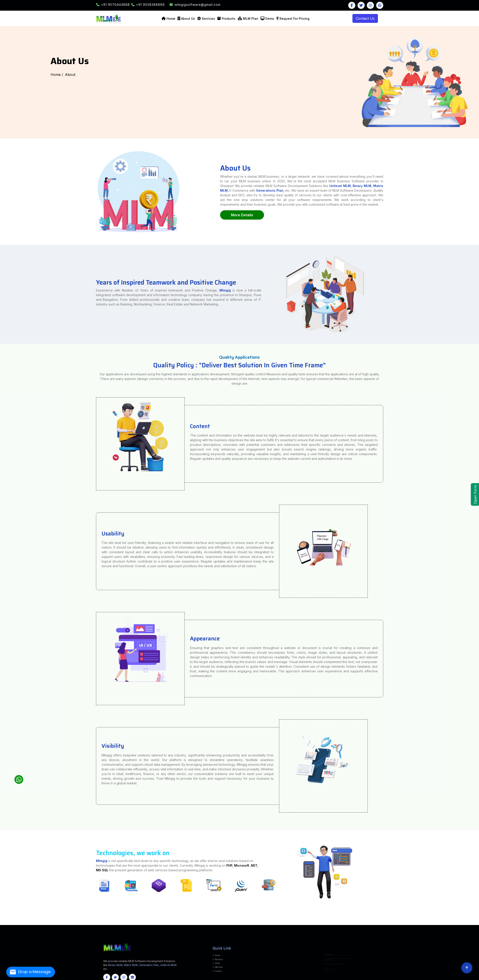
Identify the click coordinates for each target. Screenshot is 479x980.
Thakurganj (58, 917)
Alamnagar (427, 915)
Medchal (246, 923)
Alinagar (455, 917)
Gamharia (388, 915)
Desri (408, 919)
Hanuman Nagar (429, 917)
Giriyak (475, 917)
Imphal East (452, 921)
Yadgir (25, 923)
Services (208, 19)
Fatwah (42, 915)
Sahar (170, 917)
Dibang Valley (42, 921)
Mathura (415, 915)
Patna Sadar (53, 915)
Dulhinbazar (118, 915)
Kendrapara (71, 925)
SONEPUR (226, 919)
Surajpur (147, 923)
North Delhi (202, 921)
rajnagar (439, 915)
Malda (93, 921)
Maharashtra (204, 925)
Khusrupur (73, 915)
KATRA (437, 917)
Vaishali (158, 915)
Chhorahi (258, 917)
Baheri (421, 917)
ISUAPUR (185, 919)
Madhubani (92, 915)
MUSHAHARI (433, 917)
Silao (52, 917)
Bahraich (220, 915)
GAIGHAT (429, 917)
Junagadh (424, 919)
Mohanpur (144, 919)
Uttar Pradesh (194, 925)
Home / (57, 75)
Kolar (442, 923)
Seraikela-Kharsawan (151, 917)
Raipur (134, 923)
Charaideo (172, 921)
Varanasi (39, 915)
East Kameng (47, 921)
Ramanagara (463, 923)
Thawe (35, 919)
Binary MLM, (413, 186)
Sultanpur (32, 915)
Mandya (449, 923)
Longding (78, 921)
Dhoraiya (182, 917)
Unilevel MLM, (391, 186)
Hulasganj (207, 917)
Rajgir (16, 917)
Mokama (77, 915)
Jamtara (111, 917)
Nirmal (260, 923)
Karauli (391, 921)
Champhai (261, 923)
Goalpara (207, 921)
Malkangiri (91, 925)
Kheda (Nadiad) (434, 919)
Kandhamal (66, 925)
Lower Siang (91, 921)
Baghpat (216, 915)
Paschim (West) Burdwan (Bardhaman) (132, 921)
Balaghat (114, 919)
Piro (176, 917)
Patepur (388, 919)
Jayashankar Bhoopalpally (184, 923)
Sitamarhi (148, 915)
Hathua (45, 919)
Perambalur (103, 923)
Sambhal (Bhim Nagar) (462, 915)
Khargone (191, 919)
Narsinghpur (207, 919)
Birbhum (42, 921)
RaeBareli (448, 915)
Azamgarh (212, 915)
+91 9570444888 (113, 5)
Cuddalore (47, 923)
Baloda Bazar (31, 923)
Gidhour (230, 915)
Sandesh (167, 917)
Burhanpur (130, 919)
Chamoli (255, 921)
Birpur (209, 917)
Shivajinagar (108, 919)
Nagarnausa (43, 917)
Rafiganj (132, 917)
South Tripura (399, 923)
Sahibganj (144, 917)
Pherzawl (2, 923)
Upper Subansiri (136, 921)
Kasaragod (210, 923)
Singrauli (261, 919)
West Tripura (407, 923)
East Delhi (193, 921)
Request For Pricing (294, 19)
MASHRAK (208, 919)
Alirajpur (101, 919)
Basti (241, 915)
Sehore (236, 919)
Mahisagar (439, 919)
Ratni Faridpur (212, 917)
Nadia (102, 921)
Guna (157, 919)
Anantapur (439, 921)
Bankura (38, 921)
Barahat (168, 917)
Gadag (419, 923)
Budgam (425, 923)
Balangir (9, 925)
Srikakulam (467, 921)
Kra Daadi (60, 921)
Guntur (452, 921)
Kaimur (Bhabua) (243, 915)
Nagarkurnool (251, 923)
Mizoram (139, 925)
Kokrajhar (249, 921)
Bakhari (230, 917)
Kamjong (469, 921)
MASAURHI (123, 915)
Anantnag (412, 923)
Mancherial (239, 923)
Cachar (168, 921)
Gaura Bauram (463, 917)
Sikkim (147, 925)
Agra (167, 915)
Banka (15, 915)
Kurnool (459, 921)
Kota (394, 921)
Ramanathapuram (114, 923)
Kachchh (428, 919)
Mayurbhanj (96, 925)
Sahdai (93, 919)
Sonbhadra (27, 915)
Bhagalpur (23, 915)
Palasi (77, 917)
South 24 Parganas (171, 921)
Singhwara (437, 917)
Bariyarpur (387, 917)
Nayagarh (107, 925)
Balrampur (227, 915)
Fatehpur (39, 915)
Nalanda (109, 915)
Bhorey (42, 919)
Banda (231, 915)
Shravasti (12, 915)
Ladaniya (462, 915)
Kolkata (90, 921)
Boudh (24, 925)
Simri (406, 917)
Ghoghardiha (21, 917)
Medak (243, 923)
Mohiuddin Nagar (150, 919)
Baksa (152, 921)
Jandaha (401, 919)
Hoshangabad (168, 919)
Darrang (180, 921)
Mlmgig (225, 345)
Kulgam (446, 923)
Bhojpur (27, 915)
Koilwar (158, 917)
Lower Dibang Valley (84, 921)
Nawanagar (387, 917)
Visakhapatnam (3, 921)
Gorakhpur (69, 915)
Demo (270, 19)
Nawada (113, 915)
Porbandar (474, 919)
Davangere (412, 923)
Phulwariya (58, 919)
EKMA (178, 919)
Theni (137, 923)
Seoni (239, 919)
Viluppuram (184, 923)
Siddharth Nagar (18, 915)
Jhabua (180, 919)
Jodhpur (387, 921)
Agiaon (151, 917)
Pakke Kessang (107, 921)
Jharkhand (199, 925)
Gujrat (190, 925)
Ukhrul (23, 923)
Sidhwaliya (38, 919)
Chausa (406, 915)
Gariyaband (70, 923)
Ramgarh (137, 917)
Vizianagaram (9, 921)
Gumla (104, 917)
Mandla (195, 919)
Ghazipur (62, 915)
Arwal (6, 915)
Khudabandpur (264, 917)
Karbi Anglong (239, 921)
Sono (216, 915)
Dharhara (391, 917)
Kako (222, 917)
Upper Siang (131, 921)
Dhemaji (183, 921)
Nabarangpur (102, 925)
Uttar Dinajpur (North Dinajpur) (180, 921)
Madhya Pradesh (210, 925)
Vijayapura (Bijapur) (19, 923)
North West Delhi (214, 921)
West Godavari (15, 921)
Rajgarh (222, 919)
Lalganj (398, 919)
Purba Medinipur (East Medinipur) (157, 921)
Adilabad (154, 923)
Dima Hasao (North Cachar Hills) (199, 921)
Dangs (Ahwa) (396, 919)
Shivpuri (140, 919)
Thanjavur (134, 923)
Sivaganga (126, 923)
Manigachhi (445, 917)
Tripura (150, 925)
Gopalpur (183, 915)
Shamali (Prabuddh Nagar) (5, 915)
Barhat (227, 915)
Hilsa (26, 917)
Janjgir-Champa (76, 923)
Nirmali (442, 919)
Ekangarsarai (35, 917)
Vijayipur (67, 919)
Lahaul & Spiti (415, 921)
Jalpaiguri (76, 921)
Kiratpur (467, 917)
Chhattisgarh (231, 925)
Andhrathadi (2, 917)
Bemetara (43, 923)
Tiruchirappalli (151, 923)
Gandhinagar (409, 919)
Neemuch (212, 919)
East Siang (52, 921)
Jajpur (52, 925)
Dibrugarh (191, 921)
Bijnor (244, 915)
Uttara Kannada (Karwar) (11, 923)
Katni (183, 919)
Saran (136, 915)
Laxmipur (220, 915)
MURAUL (444, 917)
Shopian (474, 923)
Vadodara (26, 921)
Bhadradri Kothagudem (161, 923)
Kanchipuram (68, 923)
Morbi (447, 919)
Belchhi (81, 915)
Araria (4, 915)
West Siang (148, 921)
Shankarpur (402, 915)
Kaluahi (447, 915)
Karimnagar (205, 923)
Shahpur (195, 917)
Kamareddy (200, 923)
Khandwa (187, 919)
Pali (400, 921)
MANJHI (200, 919)
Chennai (37, 923)
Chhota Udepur (386, 919)
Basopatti (457, 915)
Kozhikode (222, 923)
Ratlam (225, 919)
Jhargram (81, 921)
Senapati (5, 923)
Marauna (438, 919)
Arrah (148, 917)
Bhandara (254, 919)
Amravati (242, 919)
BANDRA (421, 917)
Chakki (398, 917)
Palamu (133, 917)
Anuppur (104, 919)
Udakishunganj (422, 915)
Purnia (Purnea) (120, 915)
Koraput (87, 925)
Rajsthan (165, 925)
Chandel (441, 921)
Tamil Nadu (131, 925)
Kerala (135, 925)
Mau (418, 915)
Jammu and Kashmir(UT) (238, 925)
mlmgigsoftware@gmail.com (195, 5)
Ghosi (203, 917)
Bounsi (174, 917)
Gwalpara (412, 915)
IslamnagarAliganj (236, 915)
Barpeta (155, 921)
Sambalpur (122, 925)
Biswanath (159, 921)
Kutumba (121, 917)
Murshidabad (98, 921)
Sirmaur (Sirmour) (428, 921)
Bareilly (238, 915)
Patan (470, 919)
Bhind (123, 919)
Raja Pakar (89, 919)
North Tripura (389, 923)
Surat (12, 921)
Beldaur (242, 917)
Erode (59, 923)
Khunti (115, 917)
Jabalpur (177, 919)
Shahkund (174, 915)
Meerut (421, 915)
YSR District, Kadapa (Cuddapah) (24, 921)
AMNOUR (156, 919)
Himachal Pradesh (217, 925)
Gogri (239, 917)
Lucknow (398, 915)
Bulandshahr (252, 915)
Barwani (117, 919)
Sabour (170, 915)
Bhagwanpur (256, 915)
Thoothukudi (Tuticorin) (143, 923)
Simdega (157, 917)
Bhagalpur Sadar (155, 915)
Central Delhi (189, 921)
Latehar (122, 917)
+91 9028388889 (148, 5)
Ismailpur (187, 915)
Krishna (455, 921)
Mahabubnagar (233, 923)
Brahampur (392, 917)
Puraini (409, 915)
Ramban (464, 923)
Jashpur (81, 923)
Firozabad (43, 915)
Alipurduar (34, 921)
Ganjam (42, 925)
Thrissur (250, 923)
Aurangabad (10, 915)
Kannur (205, 923)
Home (171, 19)
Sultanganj (179, 915)
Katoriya (190, 917)
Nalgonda (257, 923)
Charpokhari (180, 917)
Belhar (171, 917)
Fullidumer (186, 917)
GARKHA (181, 919)
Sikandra (207, 915)
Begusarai (18, 915)
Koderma (118, 917)
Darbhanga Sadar (411, 917)
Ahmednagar (235, 919)
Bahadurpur (417, 917)
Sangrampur (410, 917)
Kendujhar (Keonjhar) (77, 925)
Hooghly (69, 921)
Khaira (210, 915)
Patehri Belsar (76, 919)
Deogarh (31, 925)
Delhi (177, 925)
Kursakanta (67, 917)
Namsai (102, 921)
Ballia (224, 915)
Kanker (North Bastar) (96, 923)
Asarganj (415, 917)
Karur (78, 923)
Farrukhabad (34, 915)
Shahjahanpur (476, 915)
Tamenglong (10, 923)
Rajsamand (408, 921)
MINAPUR (440, 917)
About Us (188, 19)
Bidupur (421, 919)
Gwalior (160, 919)
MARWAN (456, 917)
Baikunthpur (15, 919)
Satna (233, 919)
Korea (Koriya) (112, 923)
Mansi (236, 917)
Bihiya (192, 917)
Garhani (173, 917)
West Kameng (143, 921)
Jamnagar (420, 919)
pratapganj (430, 919)
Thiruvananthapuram (244, 923)
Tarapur (406, 917)
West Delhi (242, 921)
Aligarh (170, 915)
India (1, 915)
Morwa (73, 919)
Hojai (219, 921)
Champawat (259, 921)
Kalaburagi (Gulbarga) (432, 923)
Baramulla (421, 923)
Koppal (445, 923)
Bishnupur (437, 921)
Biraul (459, 917)
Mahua (394, 919)
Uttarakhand (186, 925)
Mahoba (408, 915)
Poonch (453, 923)
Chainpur (261, 915)
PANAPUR (215, 919)
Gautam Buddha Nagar (50, 915)
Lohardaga (126, 917)
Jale (434, 917)
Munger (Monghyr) (99, 915)
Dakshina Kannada (406, 923)
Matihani (206, 917)
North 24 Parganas (107, 921)
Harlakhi (468, 915)
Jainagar (454, 915)
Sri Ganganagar (425, 921)
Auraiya (208, 915)
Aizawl (257, 923)
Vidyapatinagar (132, 919)
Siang (121, 921)
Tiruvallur (167, 923)
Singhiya (113, 919)
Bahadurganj (34, 917)
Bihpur (150, 915)
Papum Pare (113, 921)
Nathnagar (166, 915)
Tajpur (70, 919)
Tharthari (66, 917)
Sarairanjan (81, 919)
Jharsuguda (56, 925)
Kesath (395, 917)
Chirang (176, 921)
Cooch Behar (47, 921)
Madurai (85, 923)
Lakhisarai (82, 915)
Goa (168, 925)
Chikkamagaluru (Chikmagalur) (391, 923)
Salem (122, 923)
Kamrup (225, 921)
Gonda (65, 915)
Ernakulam (199, 923)
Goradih (135, 915)
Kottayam (218, 923)
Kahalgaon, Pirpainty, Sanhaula (143, 915)
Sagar (231, 919)
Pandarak (89, 915)
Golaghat (211, 921)
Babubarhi (443, 915)
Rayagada (117, 925)
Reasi (467, 923)
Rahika (431, 915)
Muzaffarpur (105, 915)
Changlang (36, 921)
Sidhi (258, 919)
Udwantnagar (162, 917)
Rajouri (460, 923)
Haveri (426, 923)
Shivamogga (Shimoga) (471, 923)
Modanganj (218, 917)
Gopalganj (23, 919)
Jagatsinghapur (47, 925)
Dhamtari (63, 923)
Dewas (149, 919)
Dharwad (416, 923)
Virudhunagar (189, 923)
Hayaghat (424, 917)
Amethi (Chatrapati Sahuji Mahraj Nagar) (191, 915)
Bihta (110, 915)
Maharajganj (403, 915)
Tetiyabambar (402, 917)
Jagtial (173, 923)
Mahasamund (118, 923)
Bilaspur (394, 921)
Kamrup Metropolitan (231, 921)
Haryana (174, 925)
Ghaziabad (57, 915)
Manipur (161, 925)
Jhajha (223, 915)
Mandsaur (199, 919)
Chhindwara (139, 919)
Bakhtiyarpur (94, 915)
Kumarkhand (397, 915)
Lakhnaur (7, 917)
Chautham (232, 917)
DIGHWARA (175, 919)
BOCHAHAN (425, 917)
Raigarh (131, 923)
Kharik (190, 915)
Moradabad (429, 915)
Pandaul (435, 915)
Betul (120, 919)
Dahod (391, 919)
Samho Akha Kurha (215, 917)
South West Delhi (237, 921)
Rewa (228, 919)
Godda (100, 917)
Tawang (124, 921)
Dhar (151, 919)
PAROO (460, 917)
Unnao (35, 915)
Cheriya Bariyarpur (253, 917)
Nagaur (397, 921)
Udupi (5, 923)
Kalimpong (85, 921)
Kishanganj (78, 915)
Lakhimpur (253, 921)
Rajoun (194, 917)
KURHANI (452, 917)
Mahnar (68, 919)
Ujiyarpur (127, 919)
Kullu (412, 921)
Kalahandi (61, 925)
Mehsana (444, 919)
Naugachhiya (199, 915)
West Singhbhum (162, 917)
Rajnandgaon (139, 923)
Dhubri (187, 921)
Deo (129, 917)
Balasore (13, 925)
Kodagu (438, 923)
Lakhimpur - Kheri (390, 915)
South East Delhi (230, 921)
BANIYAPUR (160, 919)
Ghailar (392, 915)
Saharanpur (456, 915)
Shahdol (243, 919)
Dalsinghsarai (122, 919)
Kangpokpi (474, 921)
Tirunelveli (155, 923)
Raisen (218, 919)
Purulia (166, 921)
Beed (251, 919)
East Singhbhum (89, 917)
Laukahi (29, 917)
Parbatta (246, 917)
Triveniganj (455, 919)
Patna (116, 915)
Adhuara (248, 915)
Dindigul (56, 923)
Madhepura (87, 915)
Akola (239, 919)
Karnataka (157, 925)
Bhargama (90, 917)
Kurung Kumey (65, 921)
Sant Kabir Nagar (470, 915)
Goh (142, 917)
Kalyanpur (93, 919)
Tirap (127, 921)
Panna (215, 919)
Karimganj (244, 921)
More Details (293, 215)
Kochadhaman (45, 917)
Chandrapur (263, 919)
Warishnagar (88, 919)
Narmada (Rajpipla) (453, 919)
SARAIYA (472, 917)
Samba (470, 923)
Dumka (84, 917)
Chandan (178, 917)
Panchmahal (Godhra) (464, 919)
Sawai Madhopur (414, 921)
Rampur (452, 915)
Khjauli (450, 915)
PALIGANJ (131, 915)
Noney (478, 921)
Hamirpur (402, 921)
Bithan (104, 919)
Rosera (97, 919)
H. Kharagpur (396, 917)
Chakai (213, 915)
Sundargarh (126, 925)
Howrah (73, 921)
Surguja (150, 923)
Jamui (204, 915)
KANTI (449, 917)
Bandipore (416, 923)
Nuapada (111, 925)
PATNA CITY (48, 915)
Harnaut (6, 917)
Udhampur (2, 925)
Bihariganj (416, 915)
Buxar (30, 915)
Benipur (452, 917)
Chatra (72, 917)
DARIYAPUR (170, 919)
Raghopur (450, 919)
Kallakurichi (63, 923)
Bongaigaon (164, 921)
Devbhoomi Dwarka (403, 919)
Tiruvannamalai (172, 923)
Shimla (423, 921)
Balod (26, 923)
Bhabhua (252, 915)
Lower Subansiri (97, 921)
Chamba (398, 921)
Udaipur (433, 921)
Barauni (203, 917)
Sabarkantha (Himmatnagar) (5, 921)
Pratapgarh (443, 915)
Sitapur (23, 915)
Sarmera (23, 917)
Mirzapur (424, 915)
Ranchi (140, 917)
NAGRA (212, 919)
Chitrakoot (261, 915)
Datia (146, 919)
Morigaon (260, 921)
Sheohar (144, 915)
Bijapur (46, 923)
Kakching (465, 921)
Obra (135, 917)
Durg (67, 923)
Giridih (97, 917)
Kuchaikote (27, 919)
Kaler (94, 917)
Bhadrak (20, 925)
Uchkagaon (63, 919)
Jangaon (177, 923)
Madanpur (125, 917)
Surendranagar (16, 921)
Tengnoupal (15, 923)
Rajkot (478, 919)
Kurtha (99, 917)
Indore (173, 919)
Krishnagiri (81, 923)
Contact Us (365, 18)
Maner (107, 915)
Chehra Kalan (416, 919)
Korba (107, 923)
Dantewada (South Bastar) (56, 923)
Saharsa (129, 915)
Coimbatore (41, 923)
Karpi (97, 917)
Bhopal (126, 919)
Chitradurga (399, 923)
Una (435, 921)
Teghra (222, 917)
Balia (220, 917)
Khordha (84, 925)
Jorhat (222, 921)
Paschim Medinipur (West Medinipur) (118, 921)
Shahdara (220, 921)
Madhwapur (472, 915)
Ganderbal (432, 923)
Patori (137, 919)
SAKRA (447, 917)
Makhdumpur (199, 917)
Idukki (202, 923)
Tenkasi (130, 923)
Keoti (441, 917)
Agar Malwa (97, 919)
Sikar (418, 921)
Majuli (257, 921)
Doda (428, 923)
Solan (433, 921)
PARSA (218, 919)
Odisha (153, 925)
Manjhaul (226, 917)
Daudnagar (139, 917)
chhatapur (446, 919)
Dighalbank (39, 917)
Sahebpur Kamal (238, 917)
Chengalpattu (32, 923)
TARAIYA (230, 919)
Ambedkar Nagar (180, 915)
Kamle (56, 921)
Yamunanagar (389, 921)
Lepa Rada (70, 921)
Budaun (247, 915)
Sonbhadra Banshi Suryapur (106, 917)
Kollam (214, 923)
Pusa (84, 919)
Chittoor (443, 921)
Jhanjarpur (477, 915)
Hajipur (57, 919)
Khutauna (26, 917)
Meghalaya (143, 925)
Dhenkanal (35, 925)
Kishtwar (442, 923)
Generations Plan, (321, 190)
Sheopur (251, 919)
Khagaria (73, 915)
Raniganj (71, 917)
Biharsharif (30, 917)
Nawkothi (247, 917)
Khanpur (76, 919)
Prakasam (463, 921)
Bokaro (69, 917)
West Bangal (180, 925)
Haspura (145, 917)
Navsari (458, 919)
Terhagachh (54, 917)
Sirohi (421, 921)
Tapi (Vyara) (22, 921)
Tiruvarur (176, 923)
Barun (113, 917)
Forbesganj (81, 917)
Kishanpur (469, 919)
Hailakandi (216, 921)
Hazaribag (107, 917)
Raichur (459, 923)
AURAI (418, 917)
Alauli (225, 917)
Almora (246, 921)
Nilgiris (99, 923)
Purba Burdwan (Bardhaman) (145, 921)
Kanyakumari (74, 923)
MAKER (197, 919)
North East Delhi (207, 921)
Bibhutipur (117, 919)
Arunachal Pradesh (224, 925)
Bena (39, 917)
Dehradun (263, 921)
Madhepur (11, 917)
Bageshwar (250, 921)
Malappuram (228, 923)
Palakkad (232, 923)
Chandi (9, 917)
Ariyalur (28, 923)
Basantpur (434, 919)
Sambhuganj (198, 917)
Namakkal (95, 923)
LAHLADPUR (193, 919)
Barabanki (235, 915)
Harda (163, 919)
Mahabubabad (226, 923)
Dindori (154, 919)
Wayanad (253, 923)
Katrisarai (59, 917)
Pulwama (457, 923)
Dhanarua (104, 915)
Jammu (436, 923)
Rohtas (125, 915)
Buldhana (259, 919)
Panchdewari (53, 919)
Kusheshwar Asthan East (8, 919)
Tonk (430, 921)
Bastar (39, 923)
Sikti (74, 917)
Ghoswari (85, 915)
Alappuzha (194, 923)
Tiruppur (163, 923)
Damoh (143, 919)
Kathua (439, 923)
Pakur (130, 917)
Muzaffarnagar (435, 915)
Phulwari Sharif (64, 915)
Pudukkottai (108, 923)
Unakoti (403, 923)
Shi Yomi (118, 921)
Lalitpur (395, 915)
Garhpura (243, 917)
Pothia (50, 917)
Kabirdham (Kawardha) (87, 923)
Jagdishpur (161, 915)
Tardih (449, 917)
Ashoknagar (109, 919)
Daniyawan (69, 915)
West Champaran (163, 915)
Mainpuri (412, 915)
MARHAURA (204, 919)
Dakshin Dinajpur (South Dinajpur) (56, 921)
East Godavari (447, 921)
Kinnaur (409, 921)
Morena (203, 919)
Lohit (74, 921)
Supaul (154, 915)
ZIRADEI (473, 919)
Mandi (420, 921)
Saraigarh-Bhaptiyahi (463, 919)
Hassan (423, 923)
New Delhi (197, 921)
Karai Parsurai (48, 917)
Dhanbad (80, 917)
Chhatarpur (134, 919)
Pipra (458, 919)
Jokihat (63, 917)
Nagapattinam (90, 923)
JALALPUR (189, 919)
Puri (114, 925)
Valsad (30, 921)
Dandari (233, 917)
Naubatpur (113, 915)
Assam (170, 925)
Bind (63, 917)
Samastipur (133, 915)
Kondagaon (103, 923)
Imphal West (457, 921)
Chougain (402, 917)
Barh (97, 915)
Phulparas (16, 917)
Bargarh (17, 925)
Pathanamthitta (237, 923)
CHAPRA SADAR (165, 919)
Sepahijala (394, 923)
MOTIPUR (468, 917)
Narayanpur (194, 915)
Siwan (152, 915)
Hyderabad (169, 923)
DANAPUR (127, 915)
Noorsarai (2, 917)
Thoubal (20, 923)
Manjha (32, 919)
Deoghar (76, 917)
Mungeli (123, 923)
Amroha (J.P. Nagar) (203, 915)
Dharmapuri (51, 923)
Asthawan (20, 917)
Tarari (184, 917)
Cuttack (27, 925)
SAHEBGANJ (464, 917)
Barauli (19, 919)
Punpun (100, 915)
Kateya (49, 919)
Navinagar (117, 917)
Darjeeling (65, 921)
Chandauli (257, 915)
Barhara (154, 917)
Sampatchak (58, 915)
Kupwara (450, 923)
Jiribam (461, 921)
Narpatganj (86, 917)
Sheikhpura (140, 915)
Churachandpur (446, 921)
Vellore (180, 923)
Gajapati (39, 925)
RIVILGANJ (222, 919)
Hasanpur (100, 919)
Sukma (143, 923)
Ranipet (119, 923)
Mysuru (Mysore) (454, 923)
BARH (45, 915)
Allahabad (174, 915)
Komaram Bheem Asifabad (217, 923)
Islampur (13, 917)
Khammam (210, 923)
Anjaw (32, 921)
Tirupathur (160, 923)
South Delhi (224, 921)
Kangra (405, 921)
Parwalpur (55, 917)
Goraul (405, 919)
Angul (6, 925)
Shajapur (247, 919)
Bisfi (465, 915)
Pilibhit (439, 915)
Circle (249, 917)
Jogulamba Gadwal (194, 923)
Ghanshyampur (472, 917)
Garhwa (94, 917)
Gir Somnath (415, 919)
